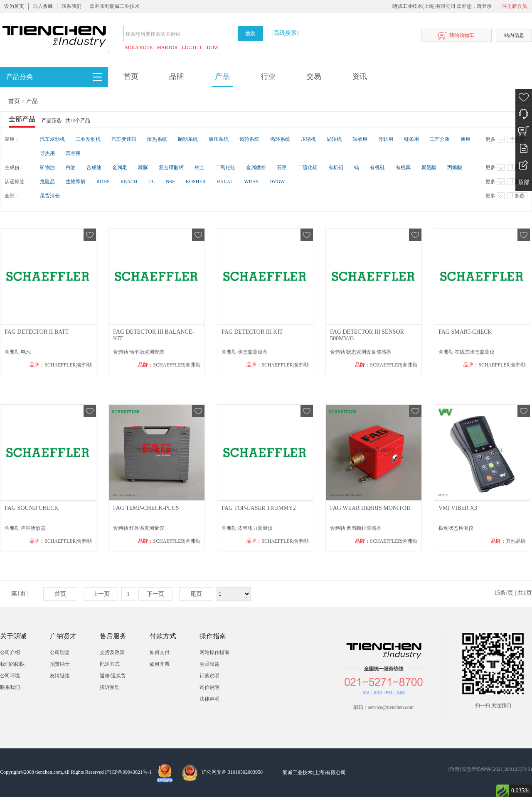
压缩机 (308, 139)
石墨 (282, 167)
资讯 (360, 76)
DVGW (277, 182)
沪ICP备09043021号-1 (128, 772)
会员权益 (209, 664)
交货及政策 (112, 652)
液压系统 (219, 139)
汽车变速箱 (124, 139)
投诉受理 (110, 687)
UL (152, 182)
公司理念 (60, 652)
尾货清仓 (50, 196)
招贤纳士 (60, 664)
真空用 (73, 153)
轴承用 (360, 139)
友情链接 (60, 676)
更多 (495, 139)
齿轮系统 (249, 139)
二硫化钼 (308, 167)
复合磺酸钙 (171, 167)
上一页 (101, 594)
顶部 (524, 182)
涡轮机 (334, 139)
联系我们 (71, 6)
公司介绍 (10, 652)
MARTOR (167, 47)
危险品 (47, 182)
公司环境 (10, 676)
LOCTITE (192, 47)
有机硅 (377, 167)
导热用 (47, 153)
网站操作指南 (214, 652)
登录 (487, 6)
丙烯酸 (455, 167)
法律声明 (209, 699)
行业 (268, 76)
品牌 (177, 76)
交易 (314, 76)
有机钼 (336, 167)
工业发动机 (88, 139)
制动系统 (188, 139)
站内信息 (514, 35)
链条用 (411, 139)
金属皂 (120, 167)
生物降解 (76, 182)
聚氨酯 (429, 167)
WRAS (251, 182)
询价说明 (209, 687)
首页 (131, 76)
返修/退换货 (113, 676)
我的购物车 (456, 36)
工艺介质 (440, 139)
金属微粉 (256, 167)
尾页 (196, 594)
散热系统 (157, 139)
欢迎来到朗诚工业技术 (115, 6)
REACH (129, 182)
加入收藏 (43, 6)
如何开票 (160, 664)
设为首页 (14, 6)
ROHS (103, 182)
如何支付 (160, 652)
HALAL (225, 182)
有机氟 (403, 167)
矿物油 (47, 167)
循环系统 (280, 139)
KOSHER (196, 182)
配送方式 (110, 664)
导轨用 (386, 139)
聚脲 (143, 167)
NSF (170, 182)
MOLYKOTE (139, 47)
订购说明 (209, 676)
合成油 (94, 167)
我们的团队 (12, 664)
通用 (465, 139)
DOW (213, 47)
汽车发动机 (52, 139)
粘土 (199, 167)
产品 (222, 76)
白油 (71, 167)
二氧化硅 (225, 167)
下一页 (155, 594)
